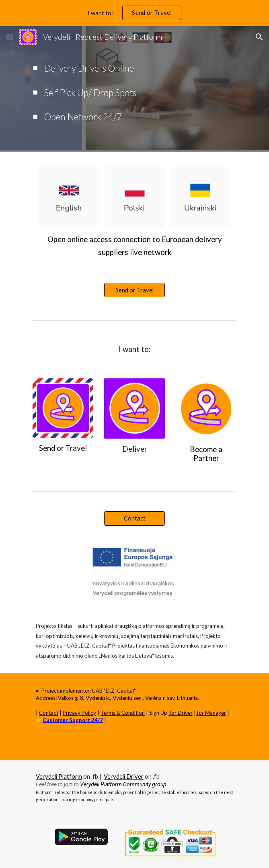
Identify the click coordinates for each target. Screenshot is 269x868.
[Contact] (134, 518)
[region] (134, 13)
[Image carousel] (134, 194)
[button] (10, 37)
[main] (134, 89)
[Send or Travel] (134, 290)
